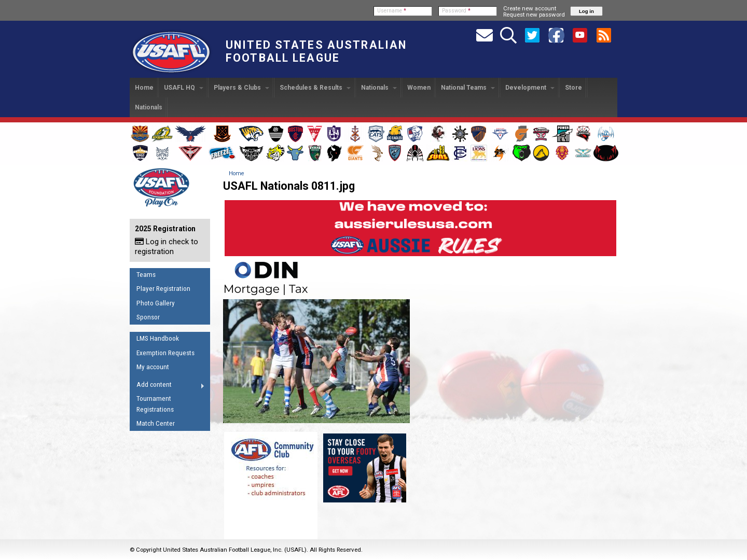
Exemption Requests (165, 353)
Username (392, 11)
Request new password (534, 15)
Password (456, 11)
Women (419, 88)
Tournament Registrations (155, 404)
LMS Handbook (158, 338)
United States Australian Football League (316, 51)
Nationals (379, 88)
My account (153, 367)
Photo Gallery (156, 303)
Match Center (156, 423)
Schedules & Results (315, 88)
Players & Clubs (241, 88)
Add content (167, 386)
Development (530, 88)
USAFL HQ (184, 88)
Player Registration (163, 289)
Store (573, 88)
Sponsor (148, 317)
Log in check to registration (167, 247)
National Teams (468, 88)
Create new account (530, 8)
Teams (146, 275)
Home (144, 88)
